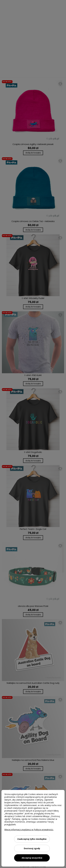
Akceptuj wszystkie (32, 858)
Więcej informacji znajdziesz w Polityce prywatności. (29, 830)
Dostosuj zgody (32, 848)
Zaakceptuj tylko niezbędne (32, 839)
